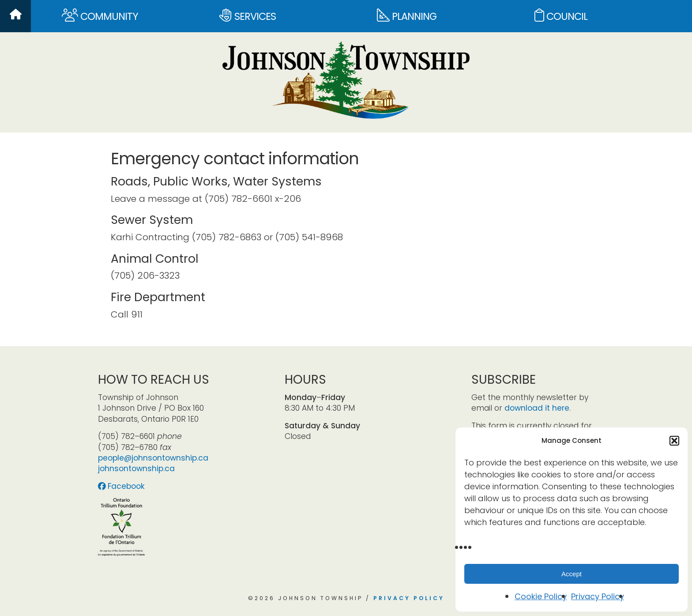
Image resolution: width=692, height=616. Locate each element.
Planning (407, 16)
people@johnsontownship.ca (153, 458)
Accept (572, 574)
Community (100, 16)
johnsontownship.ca (136, 469)
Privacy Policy (598, 596)
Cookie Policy (541, 596)
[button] (674, 441)
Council (561, 16)
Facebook (121, 486)
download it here (537, 408)
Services (248, 16)
